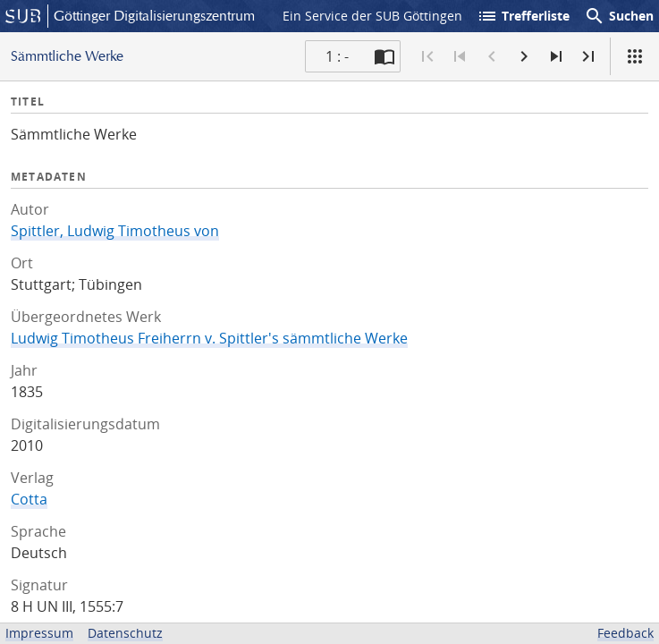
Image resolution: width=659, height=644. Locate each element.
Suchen (619, 16)
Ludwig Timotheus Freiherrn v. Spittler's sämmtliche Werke (209, 338)
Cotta (29, 499)
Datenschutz (125, 633)
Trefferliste (523, 16)
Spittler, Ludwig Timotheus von (115, 231)
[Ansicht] (635, 56)
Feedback (625, 633)
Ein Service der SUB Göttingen (372, 16)
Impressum (39, 633)
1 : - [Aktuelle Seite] (337, 56)
